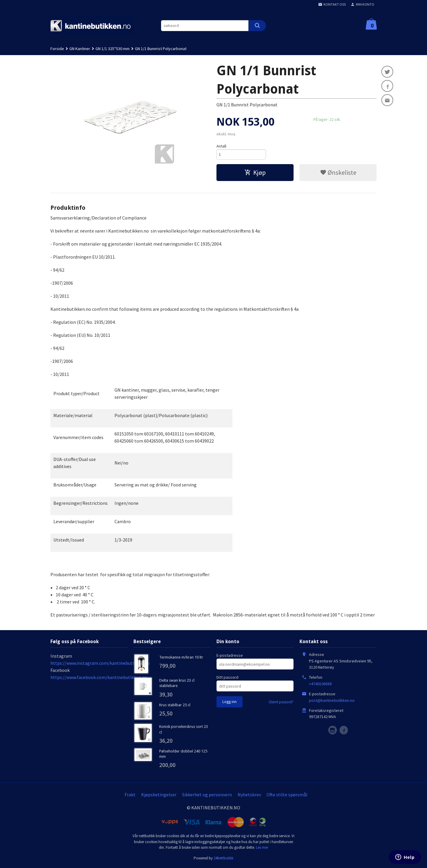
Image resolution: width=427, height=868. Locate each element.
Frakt (130, 796)
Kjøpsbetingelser (159, 796)
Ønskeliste (338, 173)
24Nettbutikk (223, 859)
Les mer (262, 849)
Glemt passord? (281, 703)
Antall (221, 146)
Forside (57, 49)
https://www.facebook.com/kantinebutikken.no (99, 678)
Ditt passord (227, 678)
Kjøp (255, 173)
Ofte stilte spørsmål (287, 796)
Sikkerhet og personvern (207, 796)
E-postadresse (230, 656)
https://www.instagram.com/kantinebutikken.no (100, 664)
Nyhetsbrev (249, 796)
